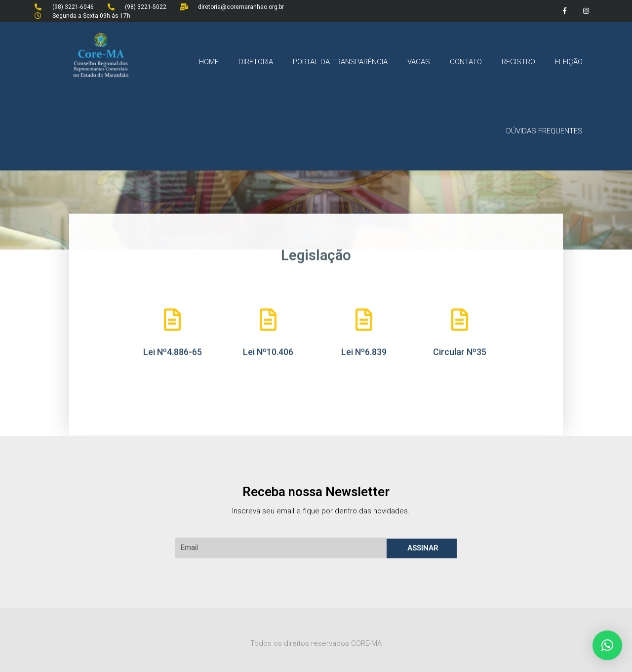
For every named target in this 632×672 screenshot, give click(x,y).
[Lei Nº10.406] (268, 319)
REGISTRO (518, 62)
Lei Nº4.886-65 (173, 351)
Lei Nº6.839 (364, 351)
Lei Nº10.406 (268, 351)
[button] (607, 645)
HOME (209, 62)
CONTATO (466, 62)
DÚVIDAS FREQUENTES (544, 131)
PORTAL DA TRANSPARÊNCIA (340, 62)
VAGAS (419, 62)
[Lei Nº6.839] (364, 319)
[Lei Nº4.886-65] (173, 319)
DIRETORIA (256, 62)
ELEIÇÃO (569, 62)
